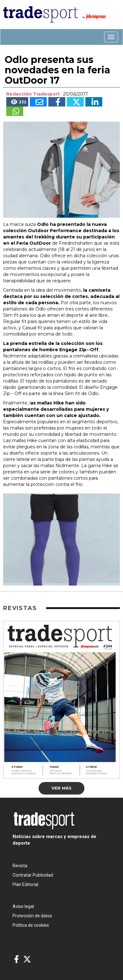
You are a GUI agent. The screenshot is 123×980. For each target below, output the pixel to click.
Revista (20, 866)
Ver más (61, 788)
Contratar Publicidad (33, 875)
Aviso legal (23, 906)
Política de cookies (31, 925)
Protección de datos (32, 916)
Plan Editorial (25, 884)
